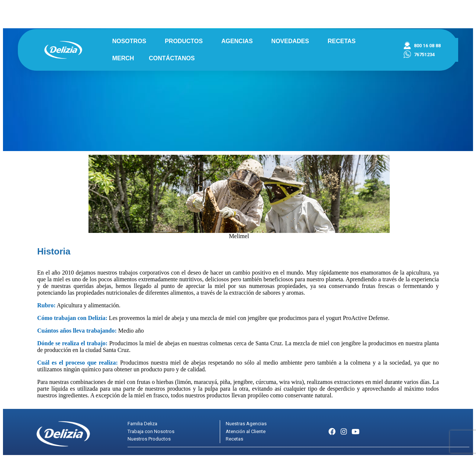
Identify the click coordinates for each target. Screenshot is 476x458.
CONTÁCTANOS (172, 58)
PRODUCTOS (186, 41)
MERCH (123, 58)
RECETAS (342, 41)
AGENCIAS (239, 41)
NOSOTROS (131, 41)
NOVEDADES (292, 41)
